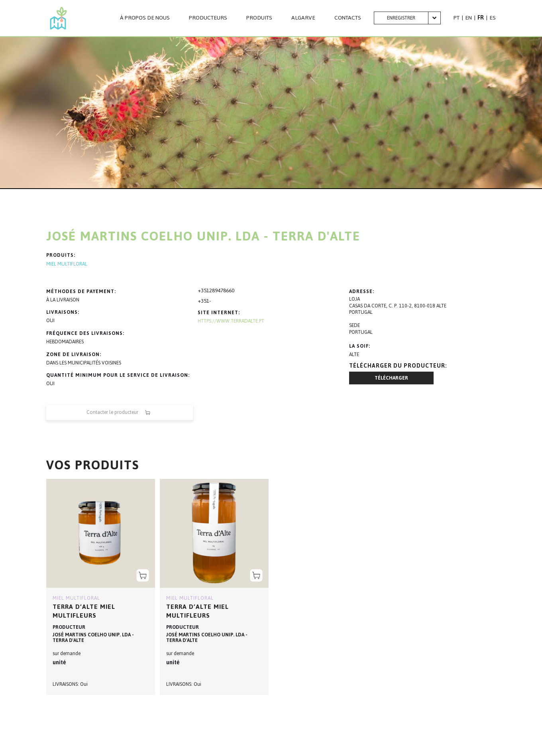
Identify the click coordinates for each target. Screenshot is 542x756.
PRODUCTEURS (208, 18)
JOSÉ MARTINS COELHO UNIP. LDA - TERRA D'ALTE (93, 638)
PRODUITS (259, 18)
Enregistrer (401, 18)
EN (468, 18)
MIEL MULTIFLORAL (67, 264)
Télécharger (391, 378)
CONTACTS (348, 18)
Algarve (303, 18)
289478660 (222, 290)
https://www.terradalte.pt (231, 321)
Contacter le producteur (120, 412)
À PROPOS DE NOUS (145, 18)
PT (457, 18)
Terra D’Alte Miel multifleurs (84, 611)
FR (481, 18)
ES (493, 18)
